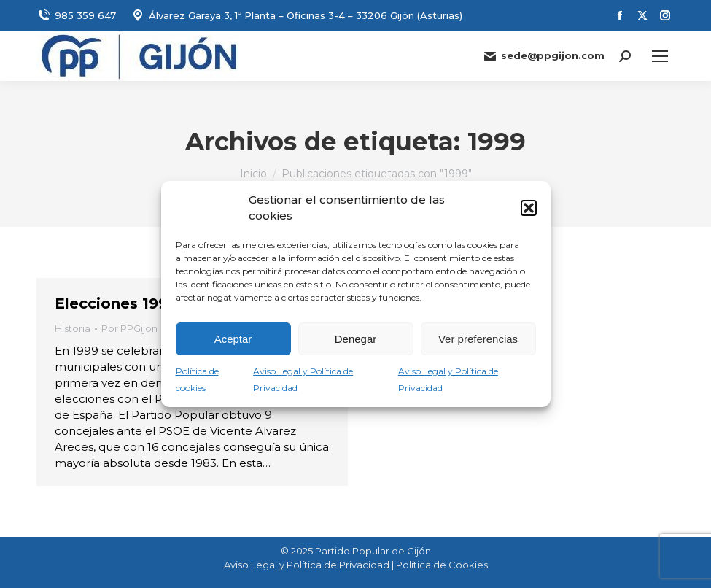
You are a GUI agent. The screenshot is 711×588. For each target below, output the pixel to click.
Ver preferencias (478, 339)
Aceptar (233, 339)
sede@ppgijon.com (544, 56)
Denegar (356, 339)
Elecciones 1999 (116, 303)
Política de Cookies (442, 565)
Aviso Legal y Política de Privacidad (307, 565)
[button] (529, 208)
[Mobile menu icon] (660, 56)
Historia (73, 328)
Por (129, 328)
